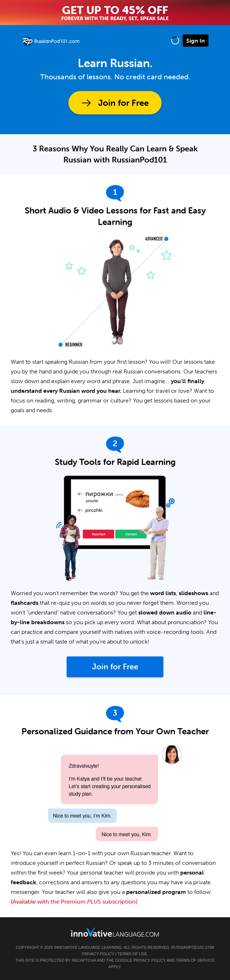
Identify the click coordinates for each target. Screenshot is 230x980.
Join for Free (123, 103)
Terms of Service (195, 960)
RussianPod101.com (193, 947)
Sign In (196, 41)
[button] (175, 40)
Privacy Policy (98, 954)
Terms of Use (132, 954)
